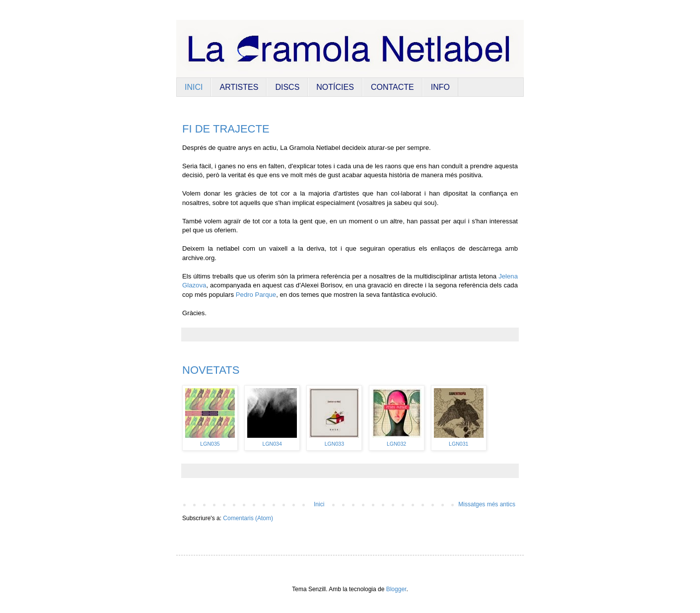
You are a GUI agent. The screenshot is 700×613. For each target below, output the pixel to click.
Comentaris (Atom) (248, 518)
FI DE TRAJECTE (226, 129)
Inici (319, 504)
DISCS (287, 87)
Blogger (396, 589)
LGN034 (272, 444)
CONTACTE (392, 87)
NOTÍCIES (335, 87)
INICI (194, 87)
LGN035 (210, 444)
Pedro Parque (256, 295)
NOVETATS (211, 370)
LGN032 (396, 444)
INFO (440, 87)
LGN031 (458, 444)
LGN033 (334, 444)
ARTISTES (239, 87)
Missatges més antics (487, 504)
